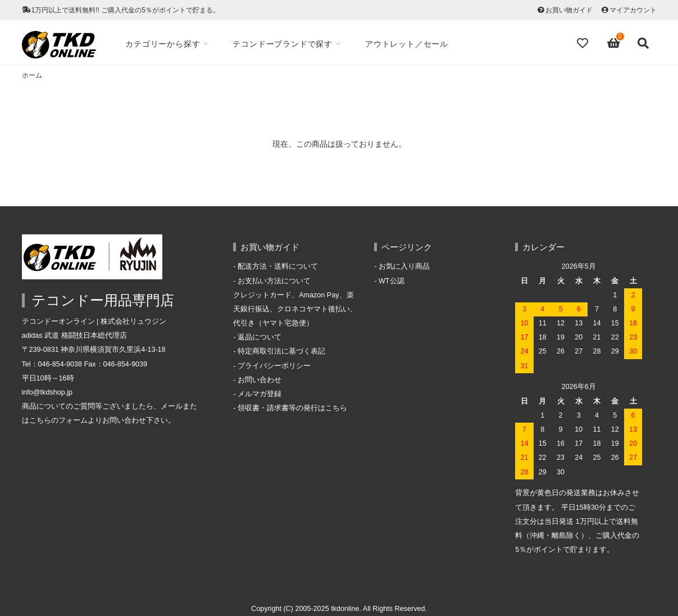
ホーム (32, 75)
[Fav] (584, 43)
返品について (260, 337)
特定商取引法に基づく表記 (281, 351)
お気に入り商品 (404, 266)
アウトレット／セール (407, 44)
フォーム (73, 420)
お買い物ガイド (569, 10)
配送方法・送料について (278, 266)
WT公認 (392, 281)
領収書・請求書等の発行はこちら (292, 408)
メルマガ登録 (260, 394)
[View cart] (614, 43)
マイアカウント (633, 10)
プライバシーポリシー (274, 366)
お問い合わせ (260, 380)
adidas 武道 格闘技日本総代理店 (74, 336)
